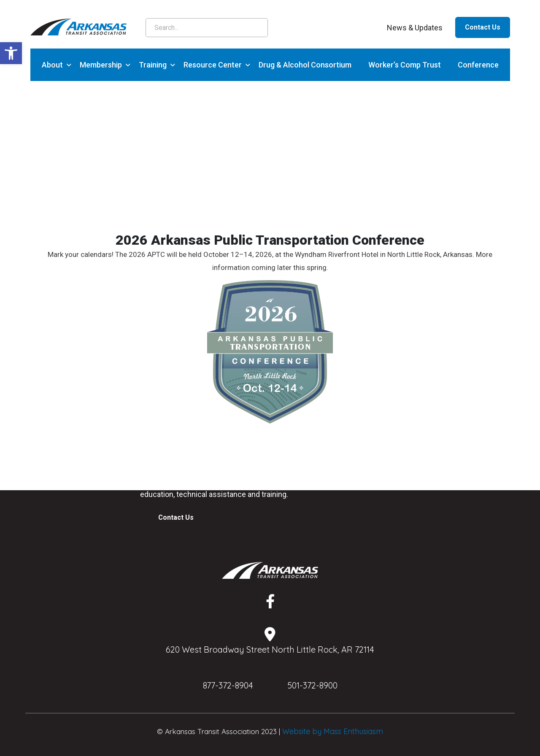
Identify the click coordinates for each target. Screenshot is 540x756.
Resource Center (213, 65)
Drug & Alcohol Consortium (305, 65)
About (52, 65)
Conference (478, 65)
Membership (101, 65)
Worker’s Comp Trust (405, 65)
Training (153, 65)
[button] (11, 53)
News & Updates (415, 28)
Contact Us (483, 27)
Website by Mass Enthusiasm (333, 731)
